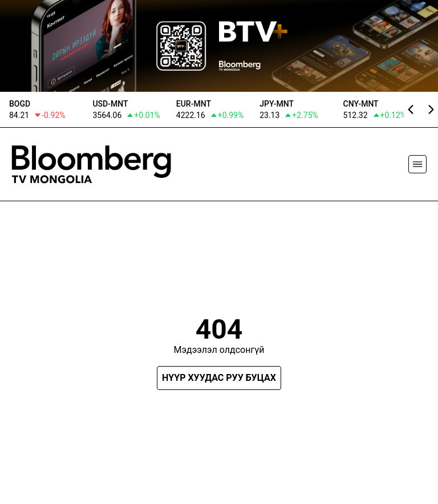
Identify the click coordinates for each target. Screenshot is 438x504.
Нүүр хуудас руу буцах (219, 378)
